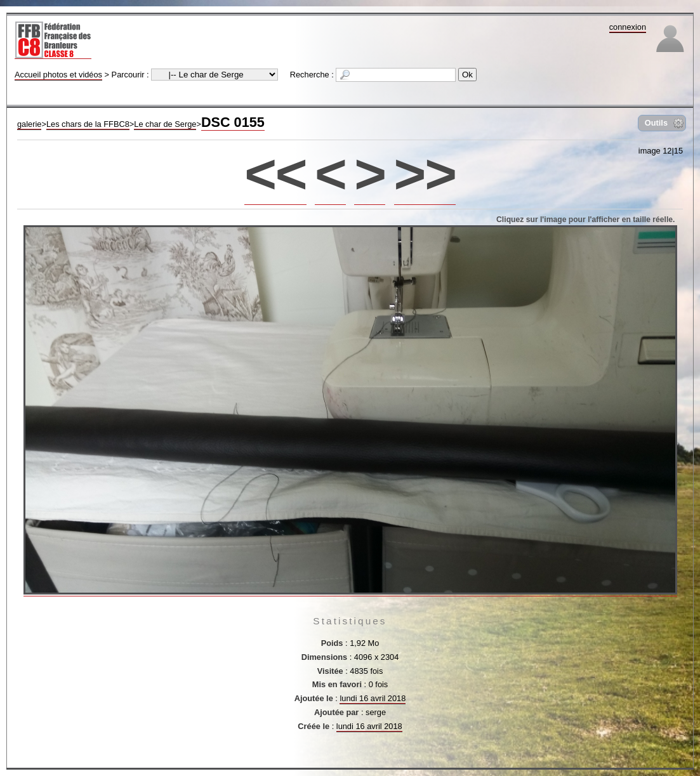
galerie (29, 124)
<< (275, 174)
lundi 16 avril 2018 (373, 698)
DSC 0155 (233, 122)
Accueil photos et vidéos (58, 75)
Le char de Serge (165, 124)
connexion (628, 27)
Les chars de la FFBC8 (88, 124)
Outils (656, 123)
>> (425, 174)
